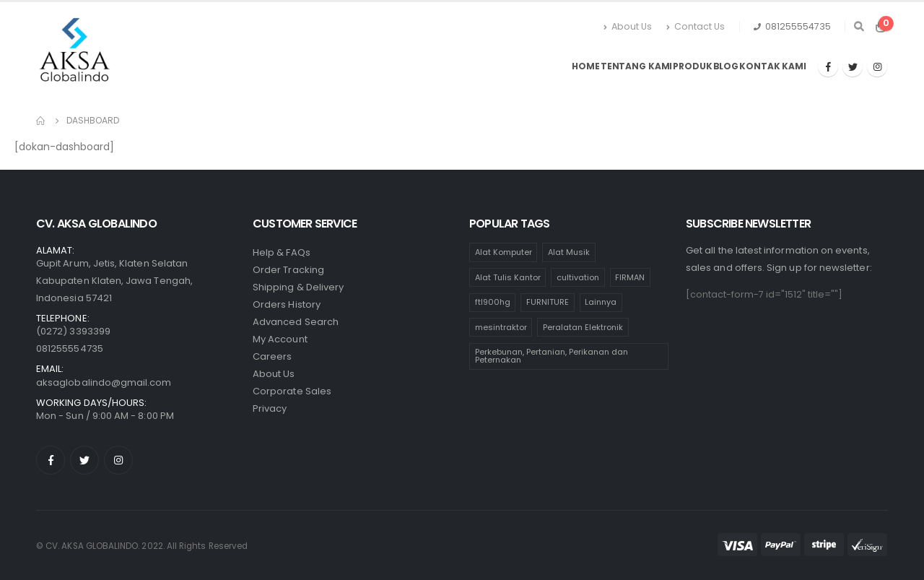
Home (586, 66)
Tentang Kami (637, 66)
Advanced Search (296, 322)
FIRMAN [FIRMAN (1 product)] (630, 277)
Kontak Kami (773, 66)
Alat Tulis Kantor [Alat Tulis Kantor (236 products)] (508, 277)
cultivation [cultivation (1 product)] (578, 277)
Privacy (270, 408)
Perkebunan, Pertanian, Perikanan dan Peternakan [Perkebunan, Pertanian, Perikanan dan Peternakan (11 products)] (552, 356)
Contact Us (696, 26)
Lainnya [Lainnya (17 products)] (601, 302)
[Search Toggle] (859, 27)
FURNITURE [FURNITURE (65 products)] (548, 302)
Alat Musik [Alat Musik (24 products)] (569, 252)
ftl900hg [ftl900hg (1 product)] (493, 302)
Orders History (287, 304)
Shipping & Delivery (298, 287)
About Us (628, 26)
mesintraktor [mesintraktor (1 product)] (501, 327)
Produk (692, 66)
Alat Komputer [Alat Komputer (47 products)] (504, 252)
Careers (272, 356)
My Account (280, 339)
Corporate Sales (292, 391)
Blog (726, 66)
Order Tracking (288, 270)
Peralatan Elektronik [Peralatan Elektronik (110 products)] (583, 327)
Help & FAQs (282, 252)
